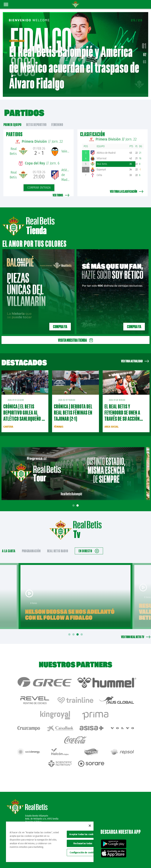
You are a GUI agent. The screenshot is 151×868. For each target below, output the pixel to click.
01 (144, 44)
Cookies (139, 854)
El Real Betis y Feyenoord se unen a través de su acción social (122, 412)
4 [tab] (82, 630)
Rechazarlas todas (83, 843)
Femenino (57, 121)
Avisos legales (105, 854)
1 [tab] (74, 501)
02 (145, 52)
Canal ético (138, 859)
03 (145, 60)
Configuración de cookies (83, 852)
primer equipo (13, 121)
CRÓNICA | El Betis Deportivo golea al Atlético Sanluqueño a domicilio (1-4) (24, 412)
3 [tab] (78, 630)
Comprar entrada (39, 184)
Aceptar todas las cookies (83, 834)
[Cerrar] (90, 826)
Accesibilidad (124, 859)
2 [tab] (78, 501)
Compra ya (60, 323)
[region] (50, 842)
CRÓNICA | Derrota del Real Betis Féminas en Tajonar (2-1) (73, 408)
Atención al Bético (33, 798)
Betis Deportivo (36, 121)
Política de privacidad (123, 854)
